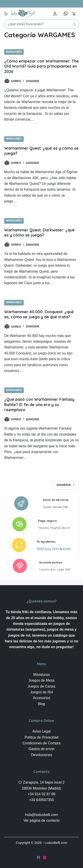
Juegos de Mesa (41, 680)
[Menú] (6, 14)
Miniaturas (42, 675)
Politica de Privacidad (41, 737)
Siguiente (66, 485)
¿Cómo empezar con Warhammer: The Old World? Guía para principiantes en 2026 (41, 66)
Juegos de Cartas (41, 686)
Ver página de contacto (42, 820)
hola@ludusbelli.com (42, 815)
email (67, 548)
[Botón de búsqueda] (74, 24)
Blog (41, 704)
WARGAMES (14, 52)
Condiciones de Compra (42, 743)
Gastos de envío (41, 749)
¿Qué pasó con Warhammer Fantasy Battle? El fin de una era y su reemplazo (39, 405)
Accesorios (41, 698)
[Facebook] (38, 857)
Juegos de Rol (41, 692)
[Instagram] (45, 857)
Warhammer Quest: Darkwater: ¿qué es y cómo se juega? (39, 233)
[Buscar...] (37, 24)
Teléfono (43, 548)
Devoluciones (41, 755)
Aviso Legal (41, 731)
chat (55, 548)
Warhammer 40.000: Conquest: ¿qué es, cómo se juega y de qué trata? (39, 314)
